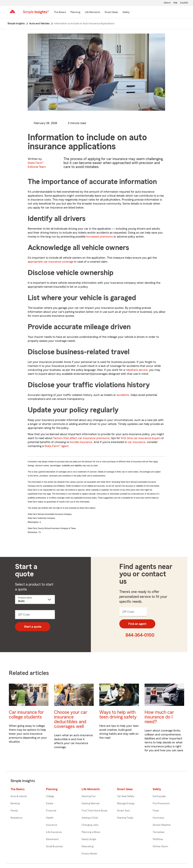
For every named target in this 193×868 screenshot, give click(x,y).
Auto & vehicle (19, 796)
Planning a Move (91, 832)
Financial (51, 811)
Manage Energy (126, 804)
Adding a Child (90, 818)
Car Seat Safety (126, 796)
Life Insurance (54, 832)
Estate (50, 804)
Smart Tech (124, 811)
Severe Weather (162, 825)
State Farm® (37, 165)
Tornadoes (159, 832)
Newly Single (89, 839)
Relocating (88, 847)
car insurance (137, 442)
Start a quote (33, 627)
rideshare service (137, 370)
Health (50, 818)
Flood (156, 811)
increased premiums (100, 237)
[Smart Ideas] (111, 12)
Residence (16, 818)
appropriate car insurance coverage (51, 262)
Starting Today (125, 818)
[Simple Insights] (36, 14)
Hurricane (158, 818)
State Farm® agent (57, 446)
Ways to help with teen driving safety (118, 715)
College (50, 796)
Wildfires (158, 839)
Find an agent (137, 624)
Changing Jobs (90, 825)
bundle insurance (81, 442)
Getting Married (91, 804)
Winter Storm (160, 847)
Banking (15, 804)
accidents (123, 395)
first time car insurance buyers (141, 438)
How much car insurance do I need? (159, 717)
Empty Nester (89, 854)
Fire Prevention (161, 804)
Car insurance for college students (26, 715)
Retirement (52, 839)
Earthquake (159, 796)
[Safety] (126, 12)
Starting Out (89, 796)
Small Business (54, 847)
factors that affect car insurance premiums (81, 438)
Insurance (52, 825)
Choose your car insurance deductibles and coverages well (71, 719)
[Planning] (75, 12)
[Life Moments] (92, 12)
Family (14, 811)
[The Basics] (60, 12)
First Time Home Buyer (95, 811)
